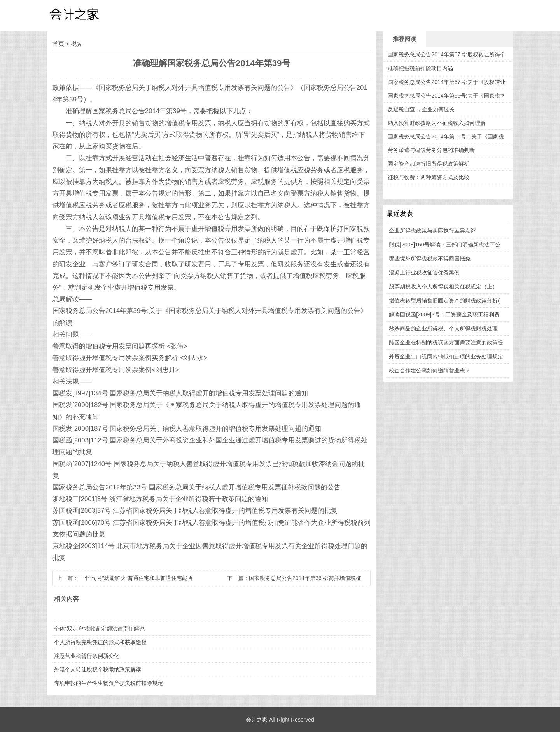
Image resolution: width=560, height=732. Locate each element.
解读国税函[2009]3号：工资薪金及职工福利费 (444, 314)
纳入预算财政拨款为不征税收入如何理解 (437, 123)
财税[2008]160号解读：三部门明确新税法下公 (444, 245)
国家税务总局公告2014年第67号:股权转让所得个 (447, 54)
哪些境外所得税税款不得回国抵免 (430, 259)
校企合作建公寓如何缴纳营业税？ (430, 370)
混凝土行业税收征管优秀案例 (424, 273)
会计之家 (257, 720)
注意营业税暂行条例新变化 (87, 656)
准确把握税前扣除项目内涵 (420, 68)
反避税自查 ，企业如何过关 (421, 109)
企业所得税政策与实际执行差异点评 (432, 231)
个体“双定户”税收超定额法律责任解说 (99, 629)
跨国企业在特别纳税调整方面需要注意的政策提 (446, 342)
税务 (77, 44)
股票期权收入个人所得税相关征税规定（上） (443, 287)
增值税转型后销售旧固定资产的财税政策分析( (444, 300)
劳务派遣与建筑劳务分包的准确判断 (431, 150)
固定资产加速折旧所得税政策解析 (429, 164)
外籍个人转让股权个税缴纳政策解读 (98, 669)
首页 (58, 44)
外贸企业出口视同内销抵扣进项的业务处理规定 (446, 356)
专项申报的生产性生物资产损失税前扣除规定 (108, 683)
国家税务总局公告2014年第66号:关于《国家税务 (447, 96)
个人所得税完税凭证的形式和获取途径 (100, 642)
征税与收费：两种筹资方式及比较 (429, 177)
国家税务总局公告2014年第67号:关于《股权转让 (447, 82)
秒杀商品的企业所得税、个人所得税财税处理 (443, 328)
